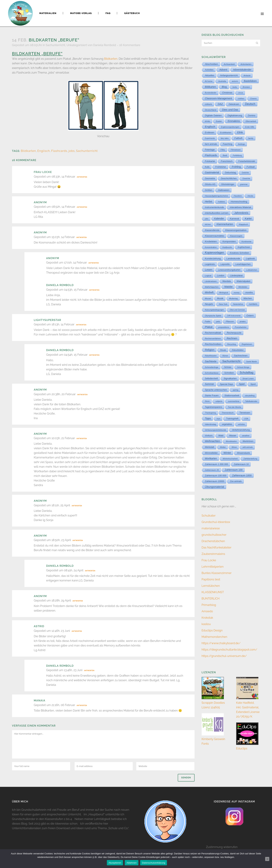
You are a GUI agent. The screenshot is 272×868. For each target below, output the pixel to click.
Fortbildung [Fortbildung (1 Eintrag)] (237, 156)
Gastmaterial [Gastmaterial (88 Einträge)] (212, 172)
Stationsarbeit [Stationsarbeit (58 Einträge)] (232, 395)
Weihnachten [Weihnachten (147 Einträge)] (213, 441)
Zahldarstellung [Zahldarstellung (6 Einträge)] (250, 459)
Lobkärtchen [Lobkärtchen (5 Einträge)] (252, 270)
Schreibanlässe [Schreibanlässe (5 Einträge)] (212, 373)
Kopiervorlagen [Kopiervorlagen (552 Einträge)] (215, 253)
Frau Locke (43, 172)
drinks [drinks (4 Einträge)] (208, 121)
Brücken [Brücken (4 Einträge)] (246, 87)
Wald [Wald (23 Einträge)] (221, 436)
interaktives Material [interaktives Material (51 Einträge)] (240, 207)
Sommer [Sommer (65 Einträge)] (210, 384)
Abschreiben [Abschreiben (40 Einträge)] (211, 64)
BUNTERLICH (211, 599)
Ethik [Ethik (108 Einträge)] (240, 132)
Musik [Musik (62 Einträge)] (220, 298)
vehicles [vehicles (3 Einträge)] (241, 424)
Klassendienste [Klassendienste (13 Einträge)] (212, 230)
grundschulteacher (214, 535)
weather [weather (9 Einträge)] (246, 436)
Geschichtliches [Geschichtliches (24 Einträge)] (229, 178)
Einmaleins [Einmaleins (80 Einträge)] (234, 121)
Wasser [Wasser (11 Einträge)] (233, 436)
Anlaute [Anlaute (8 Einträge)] (247, 75)
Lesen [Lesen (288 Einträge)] (209, 270)
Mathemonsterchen (214, 637)
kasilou (206, 624)
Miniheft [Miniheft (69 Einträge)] (209, 292)
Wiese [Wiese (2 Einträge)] (234, 447)
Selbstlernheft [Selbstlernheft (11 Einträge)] (211, 379)
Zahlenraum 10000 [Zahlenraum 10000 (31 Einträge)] (215, 481)
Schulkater (209, 516)
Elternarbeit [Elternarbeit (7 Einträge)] (251, 121)
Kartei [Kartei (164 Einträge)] (248, 219)
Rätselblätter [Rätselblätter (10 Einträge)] (238, 350)
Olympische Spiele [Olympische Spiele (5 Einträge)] (213, 316)
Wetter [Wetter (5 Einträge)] (223, 447)
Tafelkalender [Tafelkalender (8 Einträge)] (251, 401)
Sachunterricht (55, 45)
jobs (72, 151)
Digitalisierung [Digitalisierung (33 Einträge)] (235, 115)
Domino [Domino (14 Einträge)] (252, 116)
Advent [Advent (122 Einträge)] (223, 70)
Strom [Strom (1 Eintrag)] (207, 401)
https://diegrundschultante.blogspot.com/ (229, 650)
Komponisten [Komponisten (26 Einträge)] (229, 241)
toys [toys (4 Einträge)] (218, 419)
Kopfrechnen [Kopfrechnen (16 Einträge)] (244, 247)
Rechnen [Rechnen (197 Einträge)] (232, 338)
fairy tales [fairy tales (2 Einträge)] (225, 138)
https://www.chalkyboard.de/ (221, 643)
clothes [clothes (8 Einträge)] (241, 99)
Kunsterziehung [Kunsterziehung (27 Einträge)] (213, 258)
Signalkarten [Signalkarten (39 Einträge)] (230, 378)
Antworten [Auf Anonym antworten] (82, 207)
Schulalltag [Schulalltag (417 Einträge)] (247, 373)
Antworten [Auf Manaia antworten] (82, 705)
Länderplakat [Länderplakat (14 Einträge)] (236, 276)
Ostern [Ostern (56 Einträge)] (250, 316)
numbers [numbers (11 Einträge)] (253, 304)
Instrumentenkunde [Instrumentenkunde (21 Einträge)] (214, 207)
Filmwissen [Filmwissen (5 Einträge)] (236, 150)
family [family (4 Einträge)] (251, 138)
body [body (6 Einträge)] (235, 87)
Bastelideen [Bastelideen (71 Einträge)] (250, 81)
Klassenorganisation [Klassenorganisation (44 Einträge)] (236, 230)
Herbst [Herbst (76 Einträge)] (209, 201)
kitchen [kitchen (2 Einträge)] (208, 224)
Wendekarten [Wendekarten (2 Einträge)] (231, 441)
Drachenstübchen (213, 541)
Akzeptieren (115, 863)
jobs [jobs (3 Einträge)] (207, 219)
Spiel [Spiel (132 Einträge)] (242, 384)
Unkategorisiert (77, 45)
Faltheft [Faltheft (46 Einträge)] (238, 138)
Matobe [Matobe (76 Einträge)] (228, 287)
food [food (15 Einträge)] (225, 155)
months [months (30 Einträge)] (249, 292)
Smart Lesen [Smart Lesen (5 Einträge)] (248, 379)
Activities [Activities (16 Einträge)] (209, 70)
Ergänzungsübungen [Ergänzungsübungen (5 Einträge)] (230, 127)
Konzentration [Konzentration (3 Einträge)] (211, 247)
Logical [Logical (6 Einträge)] (208, 276)
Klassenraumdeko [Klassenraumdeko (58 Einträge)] (215, 236)
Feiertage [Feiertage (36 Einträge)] (210, 150)
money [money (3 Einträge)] (237, 293)
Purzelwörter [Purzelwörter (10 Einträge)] (241, 327)
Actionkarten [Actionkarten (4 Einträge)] (246, 64)
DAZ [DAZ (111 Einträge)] (220, 104)
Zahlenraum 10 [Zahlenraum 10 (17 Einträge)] (241, 464)
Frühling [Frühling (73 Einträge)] (236, 167)
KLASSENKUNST (213, 592)
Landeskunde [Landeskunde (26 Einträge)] (233, 258)
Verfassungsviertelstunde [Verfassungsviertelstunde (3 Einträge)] (216, 430)
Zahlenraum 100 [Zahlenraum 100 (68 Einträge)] (234, 470)
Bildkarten (111, 59)
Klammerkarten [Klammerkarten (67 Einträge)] (225, 224)
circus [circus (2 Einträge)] (241, 93)
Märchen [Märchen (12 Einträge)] (248, 298)
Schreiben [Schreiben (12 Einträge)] (229, 373)
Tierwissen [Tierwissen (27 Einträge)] (245, 413)
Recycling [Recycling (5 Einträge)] (231, 344)
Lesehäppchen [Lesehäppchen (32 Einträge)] (243, 264)
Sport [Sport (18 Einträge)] (253, 384)
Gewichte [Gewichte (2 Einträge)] (246, 179)
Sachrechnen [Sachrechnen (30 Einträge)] (241, 356)
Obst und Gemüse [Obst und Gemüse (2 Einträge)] (237, 310)
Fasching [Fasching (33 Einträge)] (228, 144)
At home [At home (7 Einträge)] (209, 81)
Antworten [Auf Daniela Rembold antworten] (94, 290)
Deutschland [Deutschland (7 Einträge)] (211, 110)
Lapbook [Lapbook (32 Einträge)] (250, 258)
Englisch (44, 151)
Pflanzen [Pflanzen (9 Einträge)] (230, 321)
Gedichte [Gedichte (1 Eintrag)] (245, 173)
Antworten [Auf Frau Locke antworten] (82, 177)
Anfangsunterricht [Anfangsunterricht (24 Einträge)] (229, 75)
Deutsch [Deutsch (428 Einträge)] (250, 104)
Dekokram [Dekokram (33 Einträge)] (234, 104)
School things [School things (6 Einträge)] (243, 367)
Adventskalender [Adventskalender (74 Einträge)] (242, 70)
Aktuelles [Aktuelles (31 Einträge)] (210, 75)
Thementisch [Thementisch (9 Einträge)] (228, 413)
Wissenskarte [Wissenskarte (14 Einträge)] (243, 453)
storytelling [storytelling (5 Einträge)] (250, 396)
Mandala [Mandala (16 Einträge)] (227, 281)
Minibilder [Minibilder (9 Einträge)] (243, 287)
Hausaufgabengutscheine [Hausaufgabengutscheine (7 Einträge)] (217, 196)
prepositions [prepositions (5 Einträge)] (224, 327)
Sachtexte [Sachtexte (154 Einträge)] (211, 361)
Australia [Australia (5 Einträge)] (222, 81)
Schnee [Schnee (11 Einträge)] (228, 367)
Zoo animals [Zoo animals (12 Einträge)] (236, 481)
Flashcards (59, 151)
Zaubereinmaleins (213, 554)
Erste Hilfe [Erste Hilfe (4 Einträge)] (250, 127)
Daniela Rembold (105, 45)
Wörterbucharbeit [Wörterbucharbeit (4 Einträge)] (230, 459)
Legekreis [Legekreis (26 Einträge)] (210, 264)
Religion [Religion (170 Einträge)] (210, 350)
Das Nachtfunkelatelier (217, 548)
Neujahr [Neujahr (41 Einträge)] (209, 304)
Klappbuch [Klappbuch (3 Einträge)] (244, 224)
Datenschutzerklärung (154, 863)
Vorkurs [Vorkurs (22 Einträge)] (209, 436)
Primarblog (209, 605)
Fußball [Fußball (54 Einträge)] (251, 167)
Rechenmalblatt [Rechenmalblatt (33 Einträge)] (213, 333)
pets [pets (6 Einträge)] (218, 321)
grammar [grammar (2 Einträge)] (244, 184)
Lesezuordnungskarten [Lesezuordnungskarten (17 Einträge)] (229, 270)
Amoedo (207, 611)
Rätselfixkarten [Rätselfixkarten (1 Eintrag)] (211, 356)
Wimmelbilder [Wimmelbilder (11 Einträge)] (211, 453)
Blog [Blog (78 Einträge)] (224, 87)
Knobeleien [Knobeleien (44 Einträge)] (211, 241)
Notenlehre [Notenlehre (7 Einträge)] (238, 304)
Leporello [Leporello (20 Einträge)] (225, 264)
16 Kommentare (130, 45)
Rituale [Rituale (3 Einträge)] (223, 350)
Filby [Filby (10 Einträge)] (223, 150)
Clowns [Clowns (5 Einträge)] (253, 99)
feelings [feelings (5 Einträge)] (241, 144)
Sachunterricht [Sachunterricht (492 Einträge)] (231, 361)
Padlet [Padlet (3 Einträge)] (208, 321)
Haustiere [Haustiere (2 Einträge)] (238, 196)
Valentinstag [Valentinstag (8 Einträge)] (211, 424)
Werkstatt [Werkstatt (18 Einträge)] (210, 447)
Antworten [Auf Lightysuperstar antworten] (81, 325)
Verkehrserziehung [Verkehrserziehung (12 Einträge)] (241, 430)
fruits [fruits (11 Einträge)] (207, 167)
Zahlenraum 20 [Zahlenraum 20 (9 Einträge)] (212, 470)
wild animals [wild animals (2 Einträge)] (248, 447)
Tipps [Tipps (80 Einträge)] (208, 418)
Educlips (242, 748)
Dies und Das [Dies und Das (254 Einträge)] (230, 110)
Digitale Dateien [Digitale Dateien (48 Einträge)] (213, 115)
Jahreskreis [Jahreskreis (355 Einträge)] (241, 213)
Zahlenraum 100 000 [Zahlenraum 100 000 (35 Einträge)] (216, 476)
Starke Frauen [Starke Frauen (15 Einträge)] (212, 396)
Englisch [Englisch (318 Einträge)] (210, 127)
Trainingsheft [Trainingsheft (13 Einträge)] (232, 419)
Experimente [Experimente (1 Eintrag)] (210, 138)
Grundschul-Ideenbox (216, 522)
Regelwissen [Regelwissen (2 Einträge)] (247, 344)
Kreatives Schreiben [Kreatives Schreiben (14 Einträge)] (239, 253)
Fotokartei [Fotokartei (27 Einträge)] (210, 161)
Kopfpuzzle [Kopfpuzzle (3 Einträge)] (227, 247)
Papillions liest (211, 579)
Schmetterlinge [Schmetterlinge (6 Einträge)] (212, 367)
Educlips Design (212, 630)
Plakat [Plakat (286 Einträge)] (209, 327)
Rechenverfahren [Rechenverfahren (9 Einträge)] (213, 338)
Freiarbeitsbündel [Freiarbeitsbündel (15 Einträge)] (247, 161)
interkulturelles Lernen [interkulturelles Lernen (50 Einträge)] (217, 213)
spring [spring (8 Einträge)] (235, 390)
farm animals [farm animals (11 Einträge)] (211, 144)
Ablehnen (132, 863)
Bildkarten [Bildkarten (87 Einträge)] (211, 87)
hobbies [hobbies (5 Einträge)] (221, 202)
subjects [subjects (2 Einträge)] (219, 401)
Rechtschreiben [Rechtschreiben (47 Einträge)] (213, 344)
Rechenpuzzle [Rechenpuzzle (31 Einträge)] (234, 333)
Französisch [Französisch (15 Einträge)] (227, 161)
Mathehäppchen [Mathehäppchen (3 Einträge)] (212, 287)
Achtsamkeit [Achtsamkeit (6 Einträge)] (229, 64)
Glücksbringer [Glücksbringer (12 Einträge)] (228, 184)
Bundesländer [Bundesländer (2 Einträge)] (211, 93)
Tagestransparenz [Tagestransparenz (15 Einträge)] (214, 407)
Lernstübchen (211, 586)
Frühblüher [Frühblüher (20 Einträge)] (221, 167)
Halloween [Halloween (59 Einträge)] (224, 190)
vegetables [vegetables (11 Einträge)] (227, 424)
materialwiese (211, 528)
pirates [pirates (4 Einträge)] (243, 321)
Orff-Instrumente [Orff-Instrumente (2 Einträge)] (234, 316)
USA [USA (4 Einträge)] (246, 419)
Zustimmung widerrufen (222, 847)
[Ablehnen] (267, 859)
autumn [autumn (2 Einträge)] (235, 81)
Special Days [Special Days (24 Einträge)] (226, 384)
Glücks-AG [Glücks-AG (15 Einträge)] (210, 184)
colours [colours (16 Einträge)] (209, 104)
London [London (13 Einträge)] (221, 276)
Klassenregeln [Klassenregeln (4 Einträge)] (236, 236)
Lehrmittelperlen (213, 567)
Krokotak (207, 618)
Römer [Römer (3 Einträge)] (225, 356)
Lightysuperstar (48, 320)
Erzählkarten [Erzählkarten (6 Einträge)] (226, 133)
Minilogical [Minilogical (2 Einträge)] (224, 293)
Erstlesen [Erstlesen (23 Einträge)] (210, 133)
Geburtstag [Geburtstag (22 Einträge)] (230, 173)
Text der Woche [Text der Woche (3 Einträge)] (235, 407)
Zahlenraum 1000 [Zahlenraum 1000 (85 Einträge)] (242, 475)
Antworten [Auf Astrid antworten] (77, 631)
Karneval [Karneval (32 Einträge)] (235, 219)
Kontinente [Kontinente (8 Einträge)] (247, 242)
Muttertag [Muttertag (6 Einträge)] (234, 298)
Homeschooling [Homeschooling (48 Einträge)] (239, 202)
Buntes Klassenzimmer (217, 573)
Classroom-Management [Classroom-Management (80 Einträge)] (219, 98)
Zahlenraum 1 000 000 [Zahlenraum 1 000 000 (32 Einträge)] (217, 464)
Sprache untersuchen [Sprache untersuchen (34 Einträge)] (216, 390)
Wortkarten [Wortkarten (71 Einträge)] (211, 458)
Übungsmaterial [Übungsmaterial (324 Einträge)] (215, 487)
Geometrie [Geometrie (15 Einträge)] (210, 178)
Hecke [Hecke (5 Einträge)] (250, 196)
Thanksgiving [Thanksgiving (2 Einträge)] (211, 413)
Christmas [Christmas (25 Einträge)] (227, 93)
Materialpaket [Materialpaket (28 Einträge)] (244, 281)
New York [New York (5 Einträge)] (223, 304)
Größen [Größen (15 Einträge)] (209, 190)
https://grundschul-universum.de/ (224, 656)
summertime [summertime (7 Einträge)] (234, 401)
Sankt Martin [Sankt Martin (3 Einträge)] (252, 362)
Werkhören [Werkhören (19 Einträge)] (248, 441)
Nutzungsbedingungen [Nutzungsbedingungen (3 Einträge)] (214, 310)
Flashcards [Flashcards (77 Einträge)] (211, 155)
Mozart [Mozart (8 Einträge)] (208, 298)
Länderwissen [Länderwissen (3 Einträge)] (211, 281)
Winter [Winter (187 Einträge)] (227, 453)
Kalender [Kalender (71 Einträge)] (219, 219)
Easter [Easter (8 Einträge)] (219, 121)
